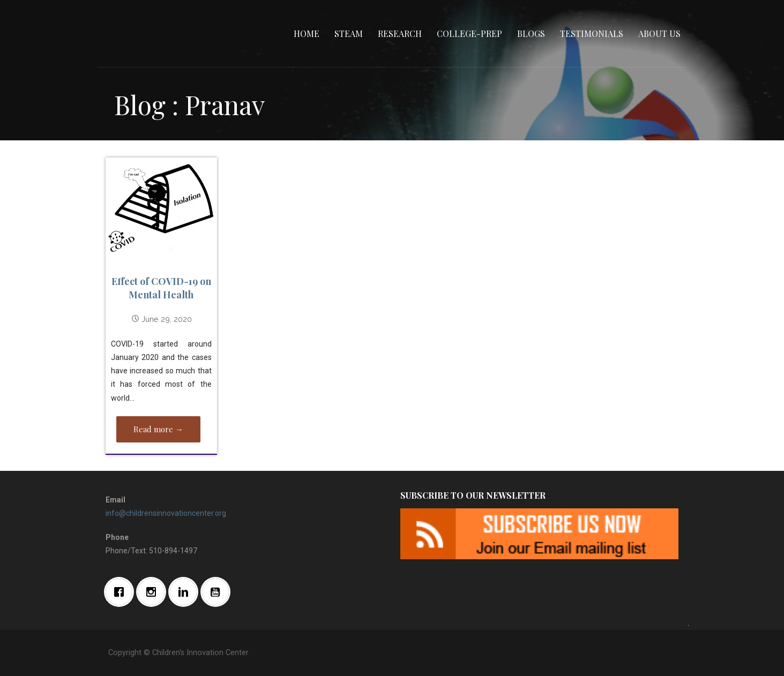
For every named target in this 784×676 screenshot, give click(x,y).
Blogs (531, 33)
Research (400, 33)
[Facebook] (122, 592)
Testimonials (592, 33)
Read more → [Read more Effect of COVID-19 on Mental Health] (158, 429)
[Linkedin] (186, 592)
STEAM (349, 33)
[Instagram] (154, 592)
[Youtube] (218, 592)
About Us (659, 33)
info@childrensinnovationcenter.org (166, 513)
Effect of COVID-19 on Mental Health (161, 288)
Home (307, 33)
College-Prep (469, 33)
